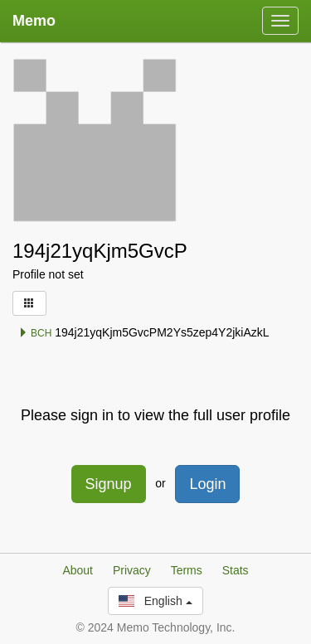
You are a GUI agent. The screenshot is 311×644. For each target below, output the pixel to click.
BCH (35, 333)
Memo (34, 21)
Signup (109, 484)
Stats (236, 570)
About (78, 570)
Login (207, 484)
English (155, 601)
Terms (187, 570)
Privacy (132, 570)
